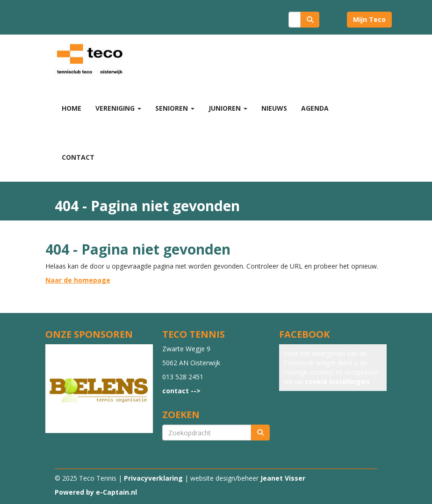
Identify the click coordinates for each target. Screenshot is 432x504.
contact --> (181, 391)
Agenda (315, 108)
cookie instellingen (337, 381)
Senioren (175, 108)
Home (72, 108)
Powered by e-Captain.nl (96, 492)
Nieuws (274, 108)
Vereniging (118, 108)
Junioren (228, 108)
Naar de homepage (78, 280)
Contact (78, 157)
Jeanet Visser (283, 478)
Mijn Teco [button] (369, 19)
